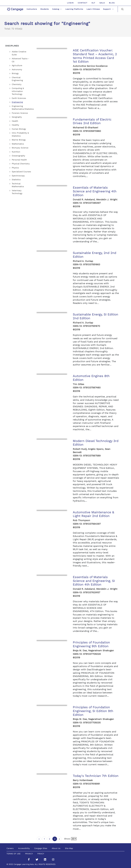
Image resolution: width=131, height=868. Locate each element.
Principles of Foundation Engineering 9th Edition (91, 644)
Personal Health (19, 160)
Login (70, 3)
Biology (15, 73)
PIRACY (41, 854)
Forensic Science (20, 113)
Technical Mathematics (18, 185)
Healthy (15, 125)
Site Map (69, 848)
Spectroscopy (18, 176)
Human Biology (19, 129)
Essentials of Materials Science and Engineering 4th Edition (95, 191)
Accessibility (24, 848)
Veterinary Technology (17, 192)
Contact (83, 3)
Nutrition (16, 152)
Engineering (17, 102)
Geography (17, 117)
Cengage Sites (41, 848)
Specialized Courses (21, 172)
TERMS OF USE (14, 854)
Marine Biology (19, 140)
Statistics (16, 180)
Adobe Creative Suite (19, 53)
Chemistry (17, 84)
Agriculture (17, 65)
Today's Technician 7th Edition (96, 776)
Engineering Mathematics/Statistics (23, 108)
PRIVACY (29, 854)
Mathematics (18, 144)
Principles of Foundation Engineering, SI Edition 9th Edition (93, 711)
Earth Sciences (19, 98)
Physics (15, 168)
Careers (10, 848)
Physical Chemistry (21, 164)
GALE (102, 3)
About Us (56, 848)
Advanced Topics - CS (20, 60)
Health (15, 121)
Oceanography (18, 156)
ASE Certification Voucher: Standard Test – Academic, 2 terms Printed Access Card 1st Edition (95, 56)
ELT (93, 3)
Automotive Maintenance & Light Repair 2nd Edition (93, 514)
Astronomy (17, 70)
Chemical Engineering (17, 79)
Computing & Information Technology (18, 91)
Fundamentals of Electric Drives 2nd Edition (92, 121)
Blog (112, 3)
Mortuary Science (20, 148)
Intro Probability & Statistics (20, 134)
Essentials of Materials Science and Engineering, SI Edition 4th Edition (94, 581)
